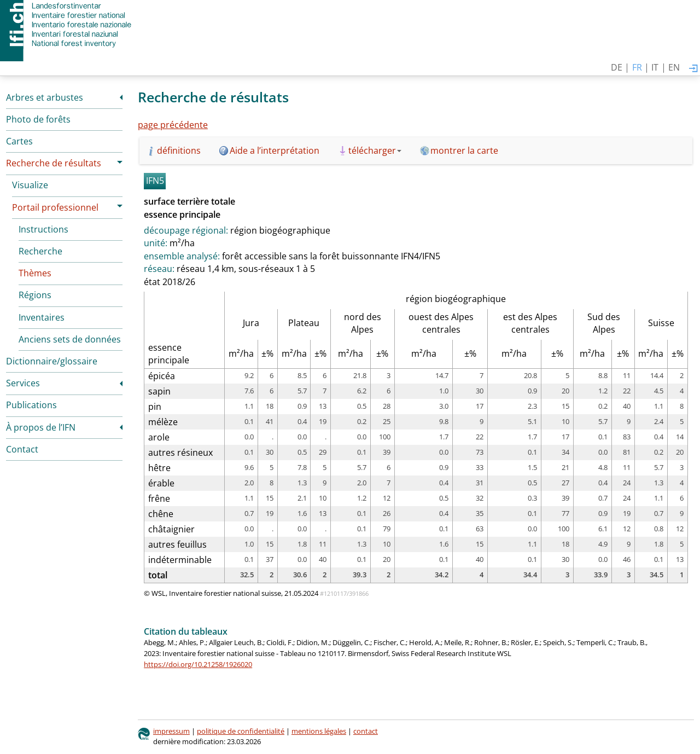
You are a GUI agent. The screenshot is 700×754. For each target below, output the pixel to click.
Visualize (30, 185)
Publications (31, 405)
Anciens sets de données (70, 339)
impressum (171, 731)
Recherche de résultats (54, 163)
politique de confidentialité (241, 731)
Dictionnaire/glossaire (52, 361)
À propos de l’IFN (41, 427)
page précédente (173, 125)
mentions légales (319, 731)
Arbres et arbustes (45, 97)
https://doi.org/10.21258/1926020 (198, 664)
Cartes (19, 141)
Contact (22, 449)
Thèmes (35, 273)
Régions (35, 295)
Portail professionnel (55, 207)
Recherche (40, 251)
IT (655, 67)
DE (617, 67)
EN (674, 67)
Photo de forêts (38, 119)
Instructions (43, 229)
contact (366, 731)
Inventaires (42, 317)
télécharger (375, 150)
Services (23, 383)
